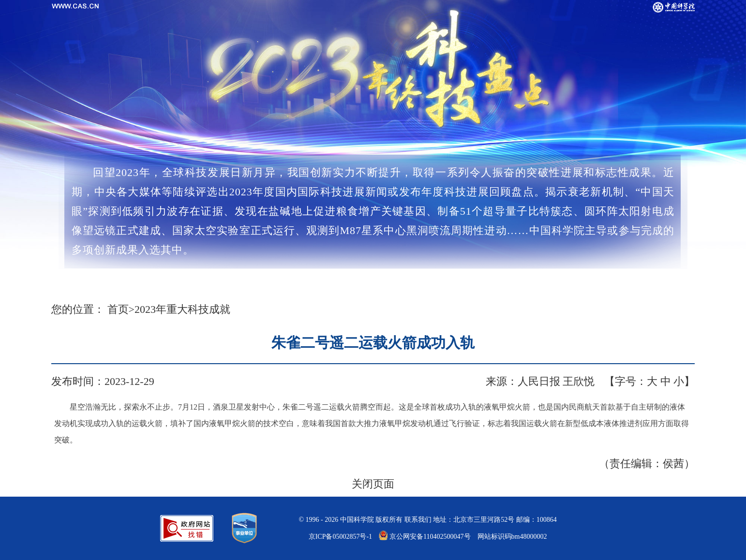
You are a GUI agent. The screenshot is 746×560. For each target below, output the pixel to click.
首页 (118, 309)
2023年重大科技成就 (182, 309)
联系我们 (418, 520)
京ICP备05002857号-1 (340, 537)
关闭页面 (373, 484)
